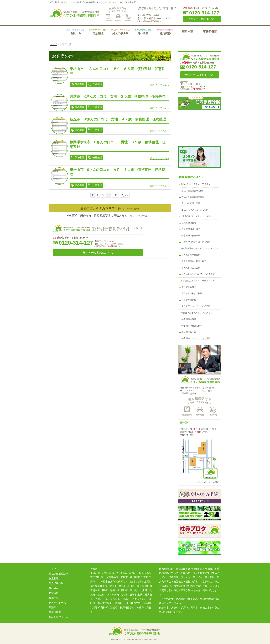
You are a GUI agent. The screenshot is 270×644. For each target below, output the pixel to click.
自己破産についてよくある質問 (196, 306)
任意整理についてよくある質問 (196, 242)
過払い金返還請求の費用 (193, 191)
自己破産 (143, 32)
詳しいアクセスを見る (209, 482)
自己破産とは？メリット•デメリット (198, 281)
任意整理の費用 (189, 223)
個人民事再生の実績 (191, 268)
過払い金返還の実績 (191, 203)
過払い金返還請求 (59, 574)
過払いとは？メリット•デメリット (196, 184)
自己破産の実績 (189, 300)
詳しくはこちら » (160, 85)
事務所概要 (210, 32)
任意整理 (98, 32)
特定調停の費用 (189, 319)
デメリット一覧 (57, 603)
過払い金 (76, 32)
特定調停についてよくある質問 (196, 338)
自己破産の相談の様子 (192, 294)
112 (115, 195)
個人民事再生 (120, 32)
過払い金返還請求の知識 (193, 197)
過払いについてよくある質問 (195, 210)
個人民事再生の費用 (191, 255)
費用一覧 (188, 32)
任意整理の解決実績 (191, 236)
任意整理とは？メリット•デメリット (198, 216)
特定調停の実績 (189, 332)
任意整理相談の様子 (191, 229)
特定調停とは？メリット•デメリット (198, 313)
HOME (57, 31)
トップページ (56, 569)
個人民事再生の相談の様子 (194, 261)
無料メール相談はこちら (202, 19)
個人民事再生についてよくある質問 (198, 274)
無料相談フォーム (59, 617)
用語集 (53, 607)
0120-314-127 (204, 13)
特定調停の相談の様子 (192, 326)
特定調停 (165, 32)
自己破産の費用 (189, 287)
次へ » (125, 195)
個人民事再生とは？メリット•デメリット (200, 248)
